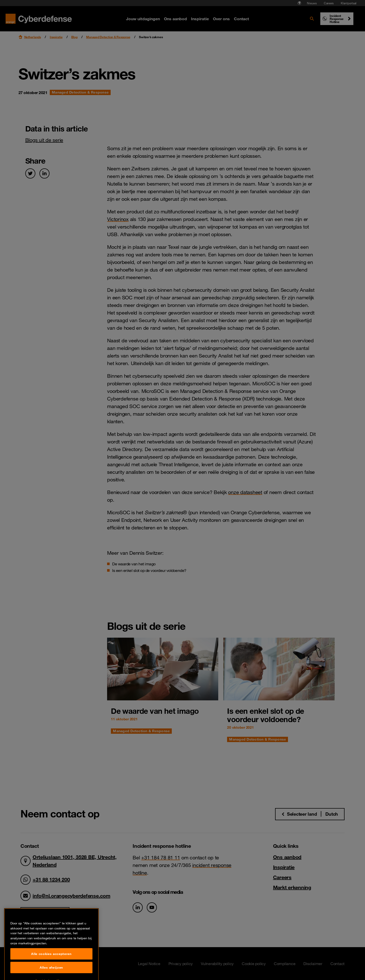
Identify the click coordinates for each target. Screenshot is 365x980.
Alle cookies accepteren (51, 969)
